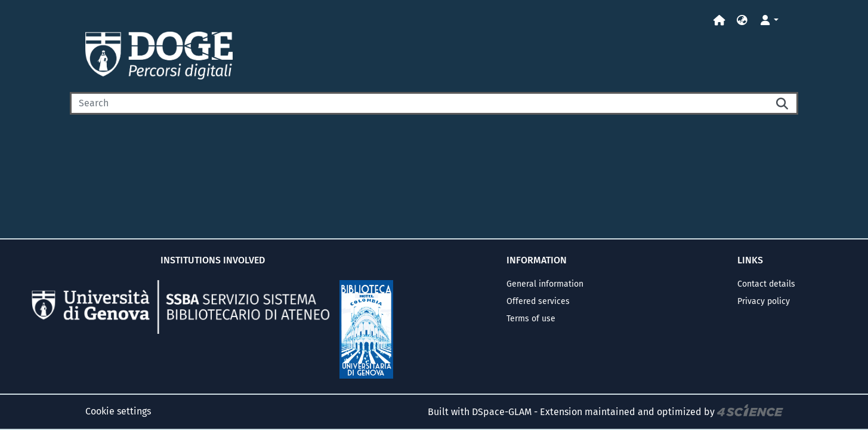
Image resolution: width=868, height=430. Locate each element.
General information (545, 284)
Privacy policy (764, 301)
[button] (742, 21)
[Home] (719, 21)
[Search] (419, 103)
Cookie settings (118, 411)
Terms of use (531, 319)
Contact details (766, 284)
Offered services (538, 301)
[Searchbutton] (783, 103)
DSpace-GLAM (502, 412)
